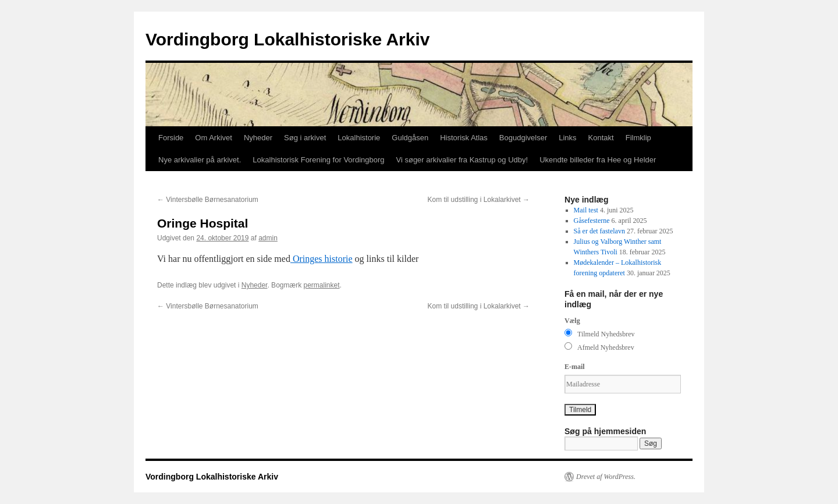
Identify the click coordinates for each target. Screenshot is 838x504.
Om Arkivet (214, 138)
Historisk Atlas (464, 138)
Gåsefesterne (592, 221)
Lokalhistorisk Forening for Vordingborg (318, 160)
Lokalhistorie (359, 138)
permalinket (321, 285)
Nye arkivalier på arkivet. (200, 160)
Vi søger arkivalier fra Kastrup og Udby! (462, 160)
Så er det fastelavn (599, 231)
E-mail (575, 367)
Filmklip (638, 138)
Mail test (586, 210)
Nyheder (258, 138)
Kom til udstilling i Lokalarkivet (479, 200)
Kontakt (601, 138)
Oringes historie (322, 259)
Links (567, 138)
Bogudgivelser (523, 138)
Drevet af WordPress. (606, 477)
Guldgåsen (410, 138)
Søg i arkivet (305, 138)
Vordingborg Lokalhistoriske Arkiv (287, 39)
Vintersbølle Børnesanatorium (208, 200)
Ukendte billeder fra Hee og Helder (598, 160)
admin (268, 238)
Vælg (572, 321)
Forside (171, 138)
